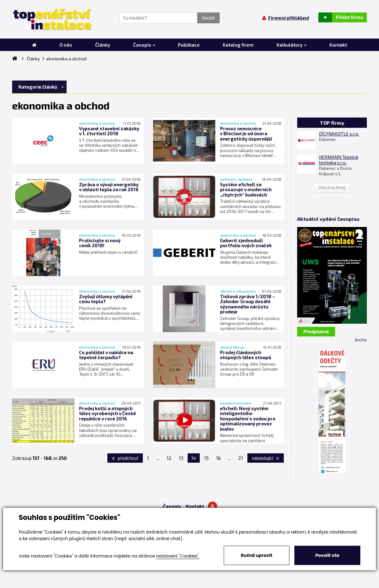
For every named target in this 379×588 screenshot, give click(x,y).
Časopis (172, 506)
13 (181, 458)
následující (266, 458)
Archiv (361, 340)
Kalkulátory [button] (292, 45)
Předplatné (316, 331)
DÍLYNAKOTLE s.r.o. (339, 134)
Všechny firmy (332, 188)
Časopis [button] (144, 45)
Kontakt (195, 506)
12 (169, 458)
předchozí (125, 458)
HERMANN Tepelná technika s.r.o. (339, 160)
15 (206, 458)
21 (241, 458)
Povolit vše (327, 555)
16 (218, 458)
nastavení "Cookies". (178, 556)
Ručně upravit (257, 555)
